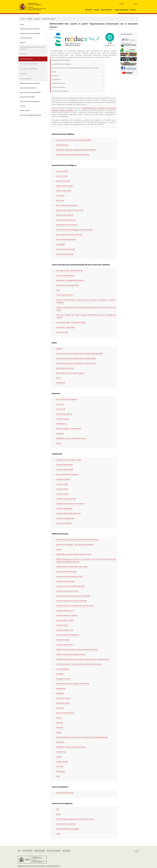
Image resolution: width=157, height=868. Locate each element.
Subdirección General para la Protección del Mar (73, 155)
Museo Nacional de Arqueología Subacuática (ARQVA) (74, 230)
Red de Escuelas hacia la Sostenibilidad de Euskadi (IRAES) (76, 358)
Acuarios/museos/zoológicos (62, 64)
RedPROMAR (60, 383)
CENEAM (30, 19)
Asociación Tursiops (63, 640)
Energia (97, 10)
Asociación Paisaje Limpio (65, 630)
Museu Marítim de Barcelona (66, 239)
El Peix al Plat (61, 409)
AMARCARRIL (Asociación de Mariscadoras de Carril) (74, 554)
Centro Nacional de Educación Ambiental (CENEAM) (74, 140)
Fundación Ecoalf (62, 489)
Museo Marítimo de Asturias (66, 220)
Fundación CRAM (62, 484)
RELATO (59, 378)
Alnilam (59, 549)
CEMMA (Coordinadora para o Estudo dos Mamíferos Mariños (77, 649)
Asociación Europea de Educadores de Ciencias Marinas (75, 606)
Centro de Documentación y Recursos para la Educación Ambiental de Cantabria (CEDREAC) (86, 301)
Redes (54, 72)
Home (23, 19)
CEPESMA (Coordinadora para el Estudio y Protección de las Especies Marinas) (83, 659)
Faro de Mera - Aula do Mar (65, 327)
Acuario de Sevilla (62, 171)
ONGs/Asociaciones (59, 83)
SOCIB (58, 834)
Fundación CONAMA (63, 479)
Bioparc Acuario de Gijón (65, 186)
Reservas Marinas (62, 145)
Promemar (60, 727)
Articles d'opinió (25, 110)
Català (121, 4)
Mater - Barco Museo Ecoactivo (67, 205)
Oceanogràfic (61, 244)
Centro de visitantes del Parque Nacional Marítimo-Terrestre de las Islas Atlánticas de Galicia (86, 309)
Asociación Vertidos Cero (65, 645)
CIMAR (58, 814)
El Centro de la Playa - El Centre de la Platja (71, 322)
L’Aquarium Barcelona (64, 191)
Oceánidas (60, 723)
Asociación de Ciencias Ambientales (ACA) (70, 586)
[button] (113, 10)
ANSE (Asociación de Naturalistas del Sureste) (72, 567)
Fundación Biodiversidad (65, 469)
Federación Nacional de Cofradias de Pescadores (73, 684)
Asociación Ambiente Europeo (66, 571)
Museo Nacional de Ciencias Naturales (69, 234)
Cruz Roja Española (63, 669)
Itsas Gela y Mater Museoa (65, 713)
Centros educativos (59, 87)
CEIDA (58, 290)
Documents (23, 74)
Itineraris (23, 106)
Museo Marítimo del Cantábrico (67, 225)
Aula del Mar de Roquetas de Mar (68, 285)
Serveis (133, 10)
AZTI (58, 809)
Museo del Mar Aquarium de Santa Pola (70, 210)
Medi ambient (106, 10)
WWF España (61, 771)
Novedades (23, 54)
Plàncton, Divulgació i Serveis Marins (69, 429)
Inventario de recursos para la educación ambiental (32, 48)
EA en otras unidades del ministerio (31, 115)
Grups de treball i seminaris (28, 88)
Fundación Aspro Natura (64, 465)
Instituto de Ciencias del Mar (66, 824)
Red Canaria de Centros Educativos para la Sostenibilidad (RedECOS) (79, 353)
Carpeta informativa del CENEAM (30, 33)
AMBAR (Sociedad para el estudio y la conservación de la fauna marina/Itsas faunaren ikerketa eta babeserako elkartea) (86, 560)
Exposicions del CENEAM (27, 97)
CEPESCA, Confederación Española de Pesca (71, 654)
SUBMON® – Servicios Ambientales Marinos (71, 438)
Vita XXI (59, 443)
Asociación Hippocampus (65, 610)
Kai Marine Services (63, 419)
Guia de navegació (54, 850)
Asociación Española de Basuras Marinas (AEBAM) (73, 596)
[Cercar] (134, 4)
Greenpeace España (63, 703)
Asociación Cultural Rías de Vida (67, 591)
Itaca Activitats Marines (64, 414)
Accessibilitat (28, 850)
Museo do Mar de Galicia (65, 215)
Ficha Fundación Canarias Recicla (67, 474)
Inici (19, 850)
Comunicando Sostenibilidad (29, 64)
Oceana (59, 718)
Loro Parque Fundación (64, 523)
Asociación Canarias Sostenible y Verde (69, 576)
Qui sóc (22, 24)
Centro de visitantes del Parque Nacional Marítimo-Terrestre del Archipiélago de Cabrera (86, 316)
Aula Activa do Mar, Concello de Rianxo (69, 271)
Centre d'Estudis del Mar (65, 295)
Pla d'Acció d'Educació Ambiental (30, 29)
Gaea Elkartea (61, 688)
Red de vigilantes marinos (65, 368)
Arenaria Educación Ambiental (67, 399)
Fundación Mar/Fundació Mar (66, 499)
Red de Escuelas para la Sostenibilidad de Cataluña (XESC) (76, 363)
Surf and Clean (61, 752)
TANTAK (59, 757)
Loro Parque (60, 196)
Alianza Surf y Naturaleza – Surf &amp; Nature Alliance (75, 544)
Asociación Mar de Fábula (65, 620)
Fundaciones (56, 79)
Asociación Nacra (62, 625)
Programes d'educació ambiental (30, 83)
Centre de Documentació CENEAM (30, 92)
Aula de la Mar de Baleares (65, 275)
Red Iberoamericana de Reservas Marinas (70, 373)
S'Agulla (59, 732)
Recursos (37, 19)
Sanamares (60, 433)
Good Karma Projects (63, 698)
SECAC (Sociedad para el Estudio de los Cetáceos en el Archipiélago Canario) (82, 737)
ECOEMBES (60, 674)
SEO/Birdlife (60, 742)
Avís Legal (66, 850)
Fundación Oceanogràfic (64, 508)
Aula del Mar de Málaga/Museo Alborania (70, 280)
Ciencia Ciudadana (25, 79)
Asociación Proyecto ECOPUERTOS (68, 635)
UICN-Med (60, 766)
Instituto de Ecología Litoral (65, 518)
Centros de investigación (60, 91)
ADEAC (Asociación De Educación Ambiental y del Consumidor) (77, 540)
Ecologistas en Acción (63, 679)
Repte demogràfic (122, 10)
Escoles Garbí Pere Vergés (65, 793)
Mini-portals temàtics (49, 19)
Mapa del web (40, 850)
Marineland (60, 200)
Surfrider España (62, 762)
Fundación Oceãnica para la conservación (70, 504)
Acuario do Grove (62, 176)
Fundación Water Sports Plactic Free (68, 513)
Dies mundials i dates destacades (30, 101)
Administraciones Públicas (61, 60)
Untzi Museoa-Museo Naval (65, 249)
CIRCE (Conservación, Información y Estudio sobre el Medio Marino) (79, 664)
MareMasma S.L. (62, 424)
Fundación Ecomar (62, 494)
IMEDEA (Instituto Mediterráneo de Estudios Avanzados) (75, 819)
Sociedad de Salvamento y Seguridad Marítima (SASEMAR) (76, 150)
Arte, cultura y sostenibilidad (28, 69)
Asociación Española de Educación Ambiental (72, 601)
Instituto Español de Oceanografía (68, 829)
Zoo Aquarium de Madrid (65, 254)
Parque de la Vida (62, 332)
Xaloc (58, 776)
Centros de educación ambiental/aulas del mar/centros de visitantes (75, 68)
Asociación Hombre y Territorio (67, 615)
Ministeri (89, 10)
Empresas (55, 76)
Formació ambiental (26, 38)
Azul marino (60, 404)
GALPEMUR (60, 693)
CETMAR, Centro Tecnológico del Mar (69, 460)
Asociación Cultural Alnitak (65, 581)
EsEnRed (59, 349)
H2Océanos (60, 708)
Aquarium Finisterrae (63, 181)
